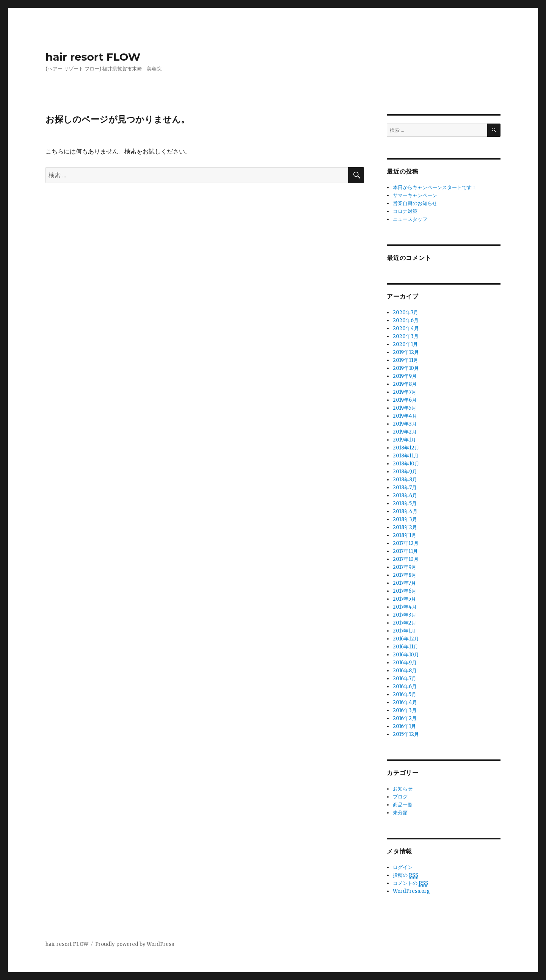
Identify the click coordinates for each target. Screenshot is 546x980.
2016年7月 (405, 679)
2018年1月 (405, 535)
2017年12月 (406, 543)
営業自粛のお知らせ (415, 203)
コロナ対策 (405, 211)
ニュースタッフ (410, 219)
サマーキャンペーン (415, 195)
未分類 (400, 813)
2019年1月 (404, 440)
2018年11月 (406, 456)
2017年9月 (405, 567)
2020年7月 (406, 312)
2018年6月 (405, 495)
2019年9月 (405, 376)
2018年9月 (405, 472)
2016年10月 (406, 655)
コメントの (410, 883)
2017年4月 (405, 607)
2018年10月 (406, 464)
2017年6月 (405, 591)
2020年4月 (406, 328)
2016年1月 (404, 726)
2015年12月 (406, 734)
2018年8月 (405, 480)
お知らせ (403, 789)
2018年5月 (405, 503)
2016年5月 (405, 694)
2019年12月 (406, 352)
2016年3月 (405, 710)
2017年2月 (405, 623)
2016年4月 (405, 702)
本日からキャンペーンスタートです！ (435, 187)
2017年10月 (406, 559)
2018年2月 (405, 527)
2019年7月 (405, 392)
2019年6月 (405, 400)
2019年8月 (405, 384)
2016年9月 (405, 663)
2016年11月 (406, 647)
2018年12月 (406, 448)
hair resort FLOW (93, 57)
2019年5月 (405, 408)
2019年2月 (405, 432)
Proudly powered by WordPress (135, 944)
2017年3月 (405, 615)
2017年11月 (405, 551)
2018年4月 (405, 511)
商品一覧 (403, 805)
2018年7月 (405, 488)
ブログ (400, 797)
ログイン (403, 867)
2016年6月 (405, 686)
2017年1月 (404, 631)
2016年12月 (406, 639)
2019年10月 (406, 368)
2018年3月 (405, 519)
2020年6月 (406, 320)
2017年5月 (404, 599)
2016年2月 (405, 718)
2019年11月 (406, 360)
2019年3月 (405, 424)
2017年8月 (405, 575)
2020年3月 (406, 336)
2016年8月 (405, 671)
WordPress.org (411, 891)
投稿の (406, 875)
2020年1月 (405, 344)
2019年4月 (405, 416)
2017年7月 (404, 583)
